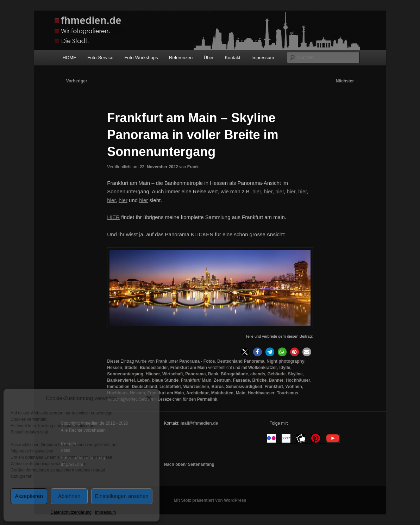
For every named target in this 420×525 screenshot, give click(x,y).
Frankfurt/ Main (196, 380)
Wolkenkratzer (263, 368)
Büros (218, 387)
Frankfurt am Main (189, 368)
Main (241, 393)
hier (111, 200)
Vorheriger (74, 81)
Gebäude (277, 374)
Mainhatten (222, 393)
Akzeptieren (29, 496)
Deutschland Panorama (241, 361)
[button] (149, 398)
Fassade (242, 380)
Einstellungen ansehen (122, 496)
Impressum (105, 512)
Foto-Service (100, 58)
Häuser (153, 374)
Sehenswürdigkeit (244, 387)
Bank (213, 374)
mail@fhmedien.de (199, 423)
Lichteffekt (170, 387)
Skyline (295, 374)
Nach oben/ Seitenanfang (189, 464)
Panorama (195, 374)
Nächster (348, 81)
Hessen (115, 368)
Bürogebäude (234, 374)
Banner (276, 380)
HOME (70, 58)
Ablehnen (69, 496)
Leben (143, 380)
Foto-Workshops (141, 58)
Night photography (285, 361)
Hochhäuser (298, 380)
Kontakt (232, 58)
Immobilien (118, 387)
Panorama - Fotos (197, 361)
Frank (193, 167)
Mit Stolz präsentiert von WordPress (210, 500)
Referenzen (181, 58)
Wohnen (294, 387)
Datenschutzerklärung (71, 512)
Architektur (198, 393)
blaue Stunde (165, 380)
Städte (131, 368)
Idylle (285, 368)
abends (258, 374)
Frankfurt (274, 387)
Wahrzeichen (196, 387)
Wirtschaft (173, 374)
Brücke (259, 380)
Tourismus (288, 393)
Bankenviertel (121, 380)
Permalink (207, 399)
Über (209, 58)
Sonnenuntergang (125, 374)
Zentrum (222, 380)
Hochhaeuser (261, 393)
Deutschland (144, 387)
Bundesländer (154, 368)
